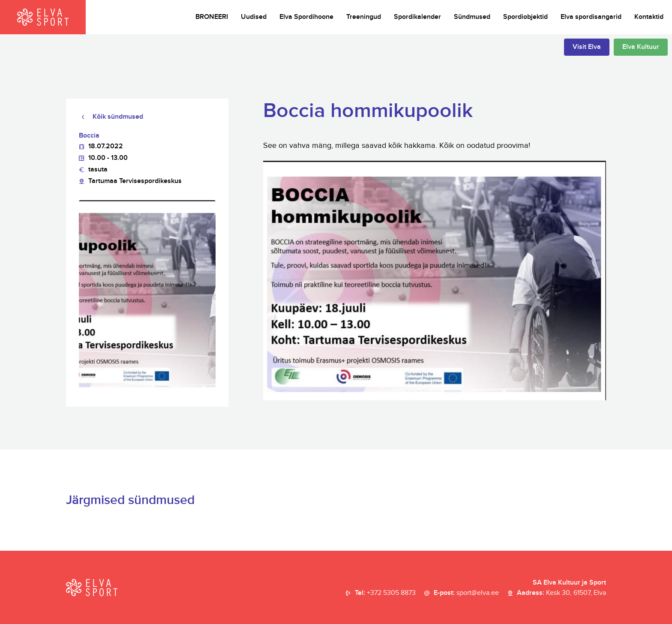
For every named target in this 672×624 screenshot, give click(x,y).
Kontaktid (649, 17)
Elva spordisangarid (591, 17)
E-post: (466, 593)
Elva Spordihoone (306, 17)
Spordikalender (417, 17)
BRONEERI (212, 17)
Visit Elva (587, 47)
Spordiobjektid (525, 17)
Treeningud (364, 17)
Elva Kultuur (641, 47)
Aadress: (561, 593)
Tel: (385, 593)
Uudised (254, 17)
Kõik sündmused (118, 117)
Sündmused (472, 17)
